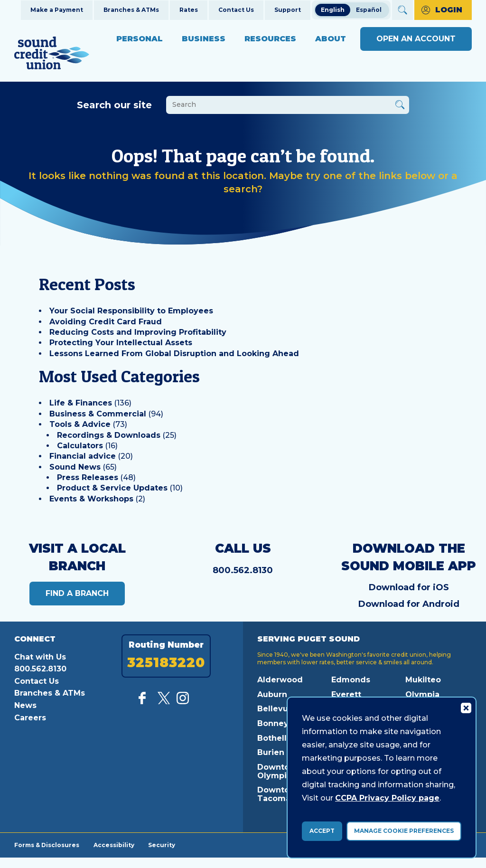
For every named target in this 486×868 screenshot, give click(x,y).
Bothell (272, 738)
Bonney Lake (284, 723)
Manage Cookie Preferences (404, 831)
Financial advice (83, 456)
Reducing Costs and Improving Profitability (138, 332)
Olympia (422, 694)
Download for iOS (409, 587)
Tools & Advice (80, 424)
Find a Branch (77, 593)
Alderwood (280, 680)
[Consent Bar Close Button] (466, 708)
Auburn (272, 694)
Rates (189, 10)
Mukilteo (423, 680)
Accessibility (114, 845)
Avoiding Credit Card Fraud (106, 322)
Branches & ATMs (131, 10)
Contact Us (236, 10)
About (331, 39)
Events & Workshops (91, 499)
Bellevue (275, 709)
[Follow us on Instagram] (183, 702)
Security (162, 845)
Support (288, 10)
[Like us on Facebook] (145, 702)
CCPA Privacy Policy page (387, 798)
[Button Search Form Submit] (400, 106)
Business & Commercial (98, 414)
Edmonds (351, 680)
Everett (346, 694)
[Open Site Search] (402, 10)
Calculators (80, 446)
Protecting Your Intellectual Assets (121, 343)
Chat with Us (40, 657)
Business (204, 39)
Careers (30, 718)
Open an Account (416, 39)
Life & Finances (81, 403)
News (25, 705)
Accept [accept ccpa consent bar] (322, 831)
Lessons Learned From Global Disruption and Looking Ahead (174, 354)
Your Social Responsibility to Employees (131, 311)
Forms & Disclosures (47, 845)
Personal (140, 39)
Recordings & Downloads (109, 435)
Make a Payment (57, 10)
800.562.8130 (243, 570)
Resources (270, 39)
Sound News (75, 467)
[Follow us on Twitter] (164, 702)
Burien (271, 752)
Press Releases (88, 477)
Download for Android (409, 604)
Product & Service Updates (112, 488)
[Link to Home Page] (52, 54)
